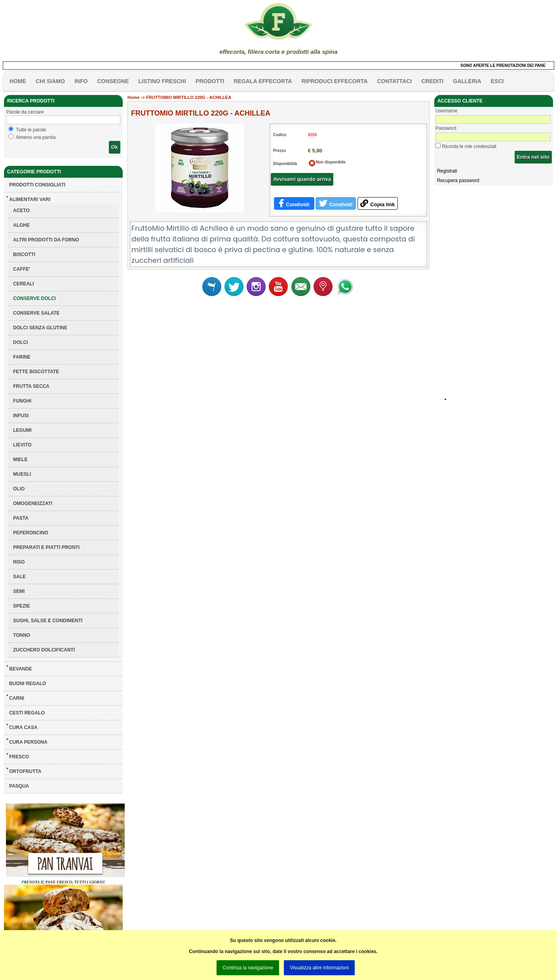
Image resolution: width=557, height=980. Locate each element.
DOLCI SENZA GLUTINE (40, 328)
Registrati (447, 171)
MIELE (20, 460)
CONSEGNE (113, 81)
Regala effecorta (263, 81)
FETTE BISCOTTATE (36, 372)
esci (497, 81)
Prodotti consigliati (37, 185)
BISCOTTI (24, 254)
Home (134, 97)
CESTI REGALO (27, 713)
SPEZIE (22, 606)
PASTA (21, 518)
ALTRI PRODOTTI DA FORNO (46, 240)
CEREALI (24, 284)
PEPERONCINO (31, 533)
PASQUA (19, 786)
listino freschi (163, 81)
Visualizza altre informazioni (319, 968)
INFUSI (21, 416)
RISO (19, 562)
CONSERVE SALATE (36, 313)
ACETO (21, 211)
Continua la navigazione (248, 968)
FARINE (22, 357)
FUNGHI (22, 401)
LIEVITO (22, 445)
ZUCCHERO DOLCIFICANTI (44, 650)
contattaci (394, 81)
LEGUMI (22, 430)
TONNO (22, 635)
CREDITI (432, 81)
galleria (467, 81)
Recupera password (458, 180)
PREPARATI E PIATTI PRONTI (46, 547)
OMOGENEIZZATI (33, 503)
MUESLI (22, 474)
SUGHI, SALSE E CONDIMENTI (48, 621)
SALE (19, 577)
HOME (18, 81)
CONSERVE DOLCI (34, 298)
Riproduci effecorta (334, 81)
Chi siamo (50, 81)
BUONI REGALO (28, 684)
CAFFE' (22, 269)
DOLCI (20, 342)
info (81, 81)
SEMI (19, 591)
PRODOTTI (210, 81)
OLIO (19, 489)
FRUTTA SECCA (31, 386)
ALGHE (21, 225)
